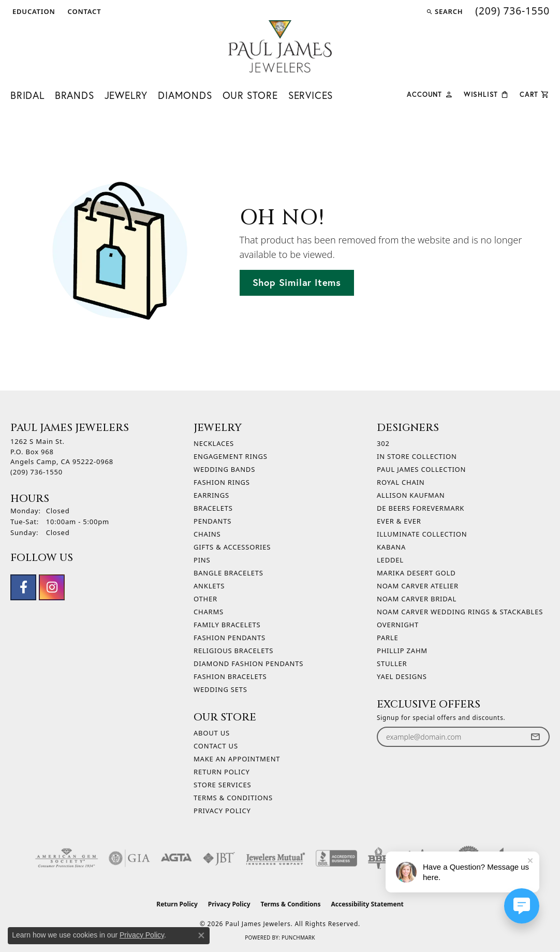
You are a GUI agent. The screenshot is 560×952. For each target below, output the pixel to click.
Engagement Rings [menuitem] (231, 456)
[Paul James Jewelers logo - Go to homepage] (280, 46)
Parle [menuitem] (388, 638)
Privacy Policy (222, 811)
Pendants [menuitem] (212, 521)
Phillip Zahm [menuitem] (402, 651)
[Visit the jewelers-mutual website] (276, 858)
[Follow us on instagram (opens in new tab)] (52, 587)
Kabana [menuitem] (391, 547)
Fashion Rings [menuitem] (222, 482)
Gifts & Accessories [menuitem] (232, 547)
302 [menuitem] (383, 443)
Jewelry (126, 95)
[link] (84, 11)
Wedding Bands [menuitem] (224, 469)
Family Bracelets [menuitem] (227, 625)
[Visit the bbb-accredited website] (336, 858)
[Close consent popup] (201, 935)
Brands (75, 95)
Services (311, 95)
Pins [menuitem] (202, 560)
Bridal (27, 95)
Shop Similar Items (297, 282)
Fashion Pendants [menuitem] (230, 638)
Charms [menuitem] (209, 612)
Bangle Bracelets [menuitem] (229, 573)
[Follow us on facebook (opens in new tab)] (23, 587)
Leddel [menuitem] (390, 560)
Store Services (222, 785)
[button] (33, 11)
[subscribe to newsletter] (535, 737)
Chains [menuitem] (207, 534)
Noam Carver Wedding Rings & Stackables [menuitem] (460, 612)
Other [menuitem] (205, 599)
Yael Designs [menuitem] (402, 676)
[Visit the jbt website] (219, 858)
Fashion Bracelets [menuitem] (230, 676)
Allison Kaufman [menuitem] (411, 495)
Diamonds (185, 95)
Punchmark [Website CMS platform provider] (298, 937)
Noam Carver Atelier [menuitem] (418, 586)
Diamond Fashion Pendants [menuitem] (248, 663)
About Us (212, 733)
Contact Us (216, 746)
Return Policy (222, 772)
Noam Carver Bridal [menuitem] (417, 599)
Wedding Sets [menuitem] (220, 689)
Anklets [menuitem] (209, 586)
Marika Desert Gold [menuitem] (416, 573)
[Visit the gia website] (129, 858)
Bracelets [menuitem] (213, 508)
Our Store (250, 95)
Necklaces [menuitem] (214, 443)
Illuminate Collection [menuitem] (422, 534)
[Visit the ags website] (67, 858)
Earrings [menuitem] (211, 495)
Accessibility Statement (367, 904)
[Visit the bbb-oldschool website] (378, 858)
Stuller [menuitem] (392, 663)
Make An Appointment (237, 759)
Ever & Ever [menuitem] (399, 521)
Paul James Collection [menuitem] (421, 469)
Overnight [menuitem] (398, 625)
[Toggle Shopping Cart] (535, 93)
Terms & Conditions (233, 798)
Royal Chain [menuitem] (401, 482)
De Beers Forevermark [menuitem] (421, 508)
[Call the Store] (36, 472)
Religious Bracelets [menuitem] (233, 651)
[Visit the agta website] (176, 858)
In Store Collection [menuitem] (417, 456)
